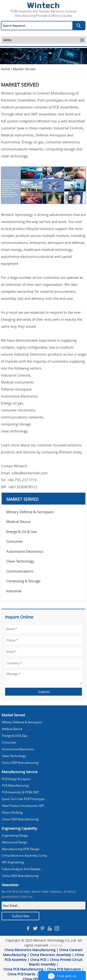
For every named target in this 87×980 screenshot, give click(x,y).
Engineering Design (15, 836)
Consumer (14, 541)
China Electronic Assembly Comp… (26, 856)
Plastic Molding (12, 813)
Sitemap (56, 945)
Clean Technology (20, 561)
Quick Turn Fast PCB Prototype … (25, 799)
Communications (20, 571)
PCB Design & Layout (16, 779)
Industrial (14, 591)
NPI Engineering (13, 862)
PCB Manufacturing (15, 786)
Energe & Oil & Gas (21, 532)
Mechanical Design (15, 842)
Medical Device (18, 522)
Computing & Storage (23, 581)
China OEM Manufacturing (20, 763)
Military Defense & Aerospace (30, 512)
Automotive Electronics (25, 551)
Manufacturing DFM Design (21, 849)
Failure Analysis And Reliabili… (22, 869)
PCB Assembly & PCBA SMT (20, 792)
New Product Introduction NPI (23, 806)
